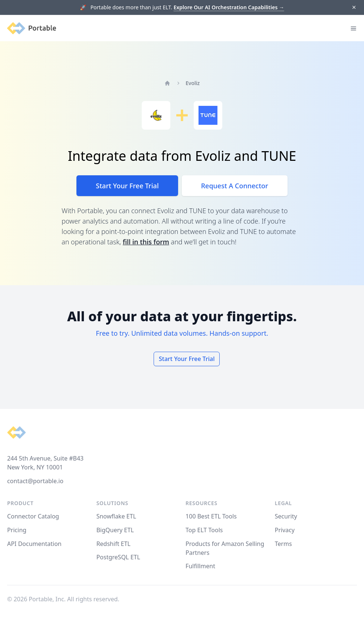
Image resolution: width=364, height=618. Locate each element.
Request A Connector (235, 186)
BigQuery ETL (115, 530)
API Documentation (34, 544)
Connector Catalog (33, 516)
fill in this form (146, 242)
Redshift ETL (114, 544)
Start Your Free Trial (127, 186)
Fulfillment (200, 566)
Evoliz (193, 83)
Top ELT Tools (204, 530)
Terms (283, 544)
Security (286, 516)
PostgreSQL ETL (118, 557)
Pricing (17, 530)
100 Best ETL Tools (211, 516)
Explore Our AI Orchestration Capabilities (229, 7)
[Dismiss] (354, 8)
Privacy (285, 530)
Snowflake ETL (116, 516)
